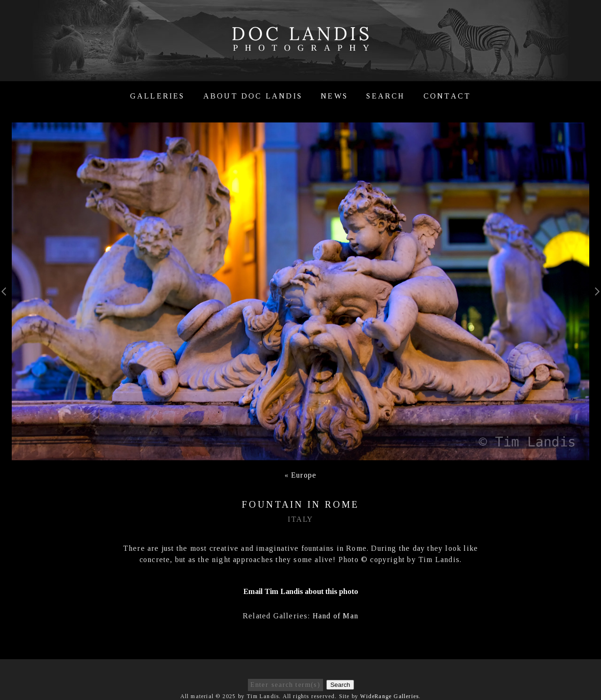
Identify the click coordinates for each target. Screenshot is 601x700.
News (334, 96)
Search (385, 96)
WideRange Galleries (389, 696)
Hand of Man (335, 616)
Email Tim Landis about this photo (301, 591)
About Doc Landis (253, 96)
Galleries (158, 96)
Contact (447, 96)
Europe (304, 475)
